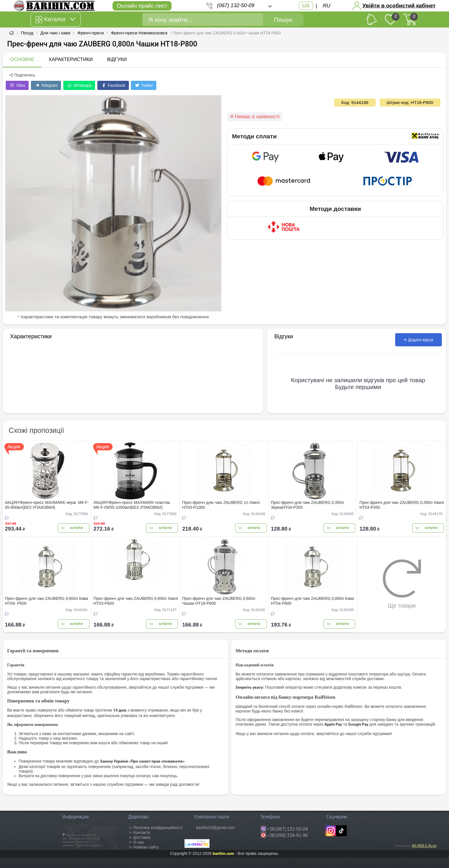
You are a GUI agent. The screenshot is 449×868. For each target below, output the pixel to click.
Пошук (283, 20)
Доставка (142, 837)
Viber (17, 85)
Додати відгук (419, 340)
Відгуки (117, 59)
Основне (22, 59)
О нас (138, 842)
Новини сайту (146, 847)
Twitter (144, 85)
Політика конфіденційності (158, 828)
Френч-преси (90, 33)
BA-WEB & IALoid (424, 846)
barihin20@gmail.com (216, 828)
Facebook (113, 85)
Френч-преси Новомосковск (139, 33)
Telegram (46, 85)
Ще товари (402, 584)
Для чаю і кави (55, 33)
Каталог (55, 19)
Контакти (141, 832)
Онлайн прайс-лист (142, 6)
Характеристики (71, 59)
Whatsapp (79, 85)
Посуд (27, 33)
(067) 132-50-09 (236, 5)
